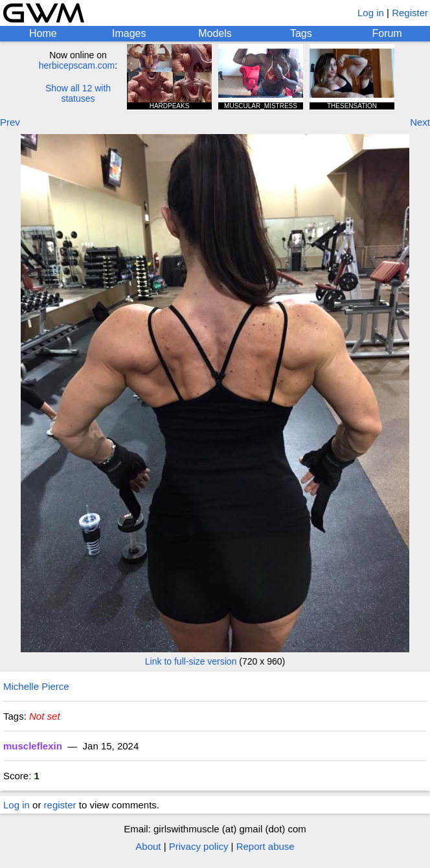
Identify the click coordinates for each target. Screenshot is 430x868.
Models (215, 33)
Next (420, 122)
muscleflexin (33, 746)
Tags (301, 33)
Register (410, 13)
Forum (387, 33)
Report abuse (266, 846)
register (60, 805)
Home (43, 33)
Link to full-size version (191, 661)
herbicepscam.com (77, 65)
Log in (371, 13)
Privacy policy (199, 846)
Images (129, 33)
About (148, 846)
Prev (10, 122)
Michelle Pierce (36, 686)
